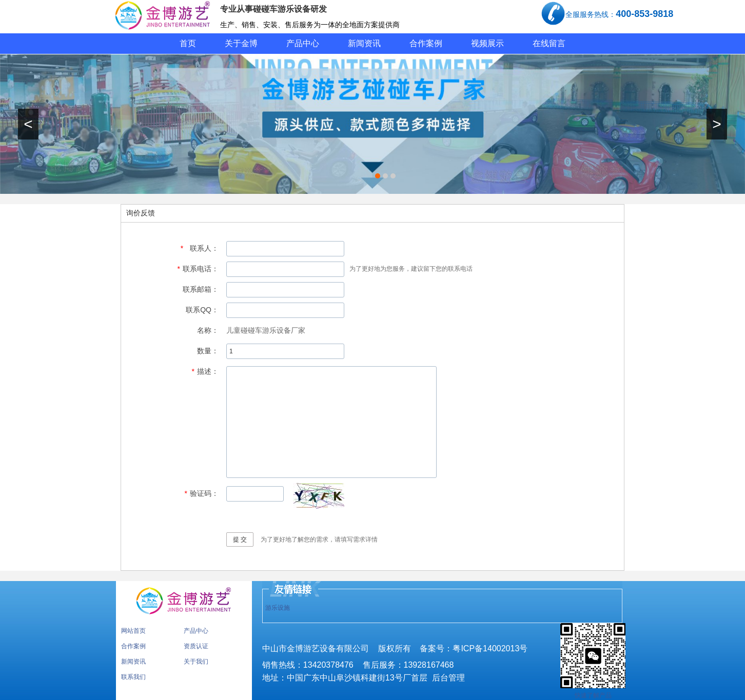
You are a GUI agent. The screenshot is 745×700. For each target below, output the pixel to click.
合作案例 (426, 43)
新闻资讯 (364, 43)
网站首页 (133, 631)
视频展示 (487, 43)
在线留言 (549, 43)
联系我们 (133, 677)
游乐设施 (278, 608)
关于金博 (241, 43)
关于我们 (196, 662)
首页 (188, 43)
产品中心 (303, 43)
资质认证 (196, 646)
